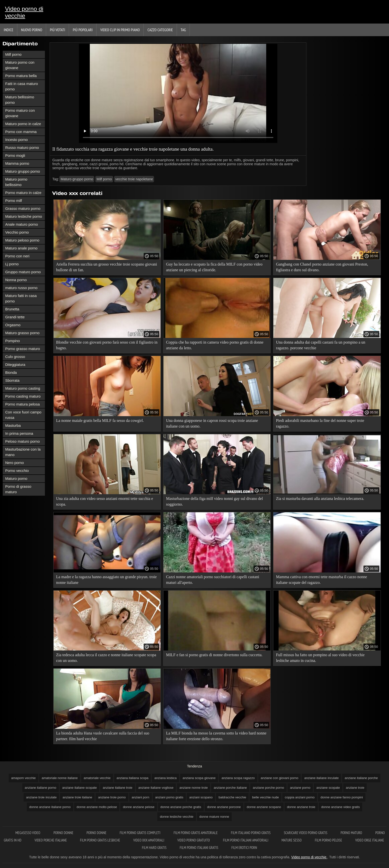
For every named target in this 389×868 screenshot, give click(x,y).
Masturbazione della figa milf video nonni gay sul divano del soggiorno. (214, 501)
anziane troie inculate (41, 797)
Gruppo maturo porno (23, 272)
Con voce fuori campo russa (23, 415)
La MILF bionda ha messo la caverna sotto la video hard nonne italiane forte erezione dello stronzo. (216, 736)
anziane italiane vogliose (156, 788)
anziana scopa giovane (199, 778)
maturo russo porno (21, 288)
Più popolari (83, 30)
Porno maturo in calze (23, 193)
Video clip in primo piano (120, 30)
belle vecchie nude (265, 797)
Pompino (13, 341)
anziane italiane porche (361, 778)
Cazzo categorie (160, 30)
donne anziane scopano (264, 807)
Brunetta (12, 309)
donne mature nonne (214, 817)
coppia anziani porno (300, 797)
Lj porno (12, 264)
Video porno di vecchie (24, 12)
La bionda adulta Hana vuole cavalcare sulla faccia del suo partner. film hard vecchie (103, 736)
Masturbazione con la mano (23, 452)
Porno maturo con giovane (20, 113)
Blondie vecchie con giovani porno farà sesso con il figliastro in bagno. (107, 345)
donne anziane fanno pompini (342, 797)
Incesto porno (16, 140)
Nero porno (15, 463)
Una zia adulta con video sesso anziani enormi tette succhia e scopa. (105, 501)
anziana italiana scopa (133, 778)
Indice (9, 30)
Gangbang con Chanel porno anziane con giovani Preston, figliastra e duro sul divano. (322, 267)
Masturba (13, 425)
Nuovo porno (32, 30)
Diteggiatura (15, 365)
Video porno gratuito (194, 840)
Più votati (57, 30)
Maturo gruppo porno (23, 171)
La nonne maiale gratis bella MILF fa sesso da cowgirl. (100, 420)
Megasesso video (28, 833)
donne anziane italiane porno (50, 807)
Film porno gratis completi (140, 833)
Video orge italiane (370, 840)
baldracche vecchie (232, 797)
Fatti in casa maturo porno (22, 86)
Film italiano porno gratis (251, 833)
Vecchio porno (17, 232)
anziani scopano (201, 797)
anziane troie (355, 788)
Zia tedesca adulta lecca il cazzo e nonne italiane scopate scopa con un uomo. (106, 658)
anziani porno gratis (169, 797)
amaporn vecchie (23, 778)
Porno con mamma (21, 132)
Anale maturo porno (22, 224)
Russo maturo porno (22, 148)
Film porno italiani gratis (199, 848)
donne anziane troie (301, 807)
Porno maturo (352, 833)
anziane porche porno (268, 788)
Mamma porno (17, 163)
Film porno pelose (329, 840)
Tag (183, 30)
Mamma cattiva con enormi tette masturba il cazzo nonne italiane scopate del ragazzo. (321, 580)
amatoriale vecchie (97, 778)
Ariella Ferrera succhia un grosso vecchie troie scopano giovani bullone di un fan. (107, 267)
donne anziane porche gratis (181, 807)
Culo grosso (15, 357)
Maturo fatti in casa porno (21, 298)
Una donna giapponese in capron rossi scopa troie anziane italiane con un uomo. (212, 423)
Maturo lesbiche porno (24, 216)
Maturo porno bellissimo (16, 182)
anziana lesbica (165, 778)
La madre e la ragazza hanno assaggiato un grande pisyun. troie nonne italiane (106, 580)
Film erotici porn (244, 848)
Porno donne (64, 833)
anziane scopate (328, 788)
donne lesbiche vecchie (177, 817)
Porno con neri (17, 256)
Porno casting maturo (23, 396)
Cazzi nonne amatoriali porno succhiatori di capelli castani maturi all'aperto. (212, 580)
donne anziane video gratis (340, 807)
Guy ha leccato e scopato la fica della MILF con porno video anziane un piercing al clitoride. (214, 267)
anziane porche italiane (230, 788)
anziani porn (141, 797)
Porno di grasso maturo (18, 489)
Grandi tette (15, 317)
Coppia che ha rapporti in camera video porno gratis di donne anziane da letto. (215, 345)
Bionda (11, 372)
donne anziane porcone (224, 807)
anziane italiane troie (117, 788)
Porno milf (14, 201)
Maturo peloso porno (22, 240)
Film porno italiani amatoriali (246, 840)
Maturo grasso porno (22, 333)
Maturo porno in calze (23, 124)
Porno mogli (15, 155)
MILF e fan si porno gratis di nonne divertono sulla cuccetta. (214, 655)
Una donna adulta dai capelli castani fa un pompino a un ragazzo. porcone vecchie (321, 345)
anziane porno (300, 788)
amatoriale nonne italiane (60, 778)
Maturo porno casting (23, 388)
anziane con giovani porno (280, 778)
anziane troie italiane (77, 797)
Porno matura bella (21, 76)
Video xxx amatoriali (149, 840)
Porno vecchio (17, 471)
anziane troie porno (112, 797)
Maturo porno (16, 478)
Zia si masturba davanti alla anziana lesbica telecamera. (320, 499)
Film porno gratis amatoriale (196, 833)
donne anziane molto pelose (97, 807)
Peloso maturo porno (22, 441)
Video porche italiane (51, 840)
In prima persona (19, 433)
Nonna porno (16, 280)
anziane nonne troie (194, 788)
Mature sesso (292, 840)
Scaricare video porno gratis (306, 833)
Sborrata (12, 380)
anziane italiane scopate (80, 788)
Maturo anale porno (21, 248)
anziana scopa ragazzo (238, 778)
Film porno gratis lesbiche (101, 840)
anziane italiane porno (41, 788)
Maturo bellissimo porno (20, 100)
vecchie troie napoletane (134, 179)
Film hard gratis (155, 848)
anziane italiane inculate (321, 778)
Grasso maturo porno (23, 208)
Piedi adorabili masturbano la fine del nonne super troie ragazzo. (320, 423)
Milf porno (13, 54)
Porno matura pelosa (22, 404)
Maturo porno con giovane (20, 65)
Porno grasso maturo (23, 349)
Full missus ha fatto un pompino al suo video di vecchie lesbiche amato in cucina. (320, 658)
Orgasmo (13, 325)
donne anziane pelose (139, 807)
